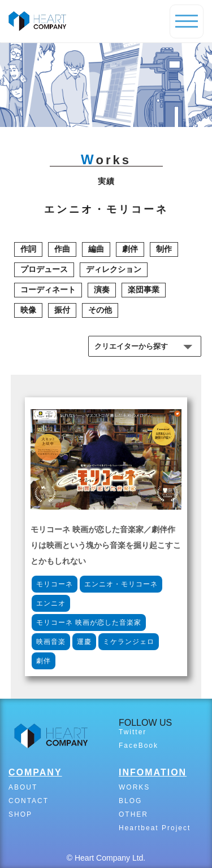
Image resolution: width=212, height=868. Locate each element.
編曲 (96, 249)
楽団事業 (144, 290)
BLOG (130, 801)
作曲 (62, 249)
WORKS (134, 787)
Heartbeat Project (155, 828)
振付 (62, 310)
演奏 (102, 290)
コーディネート (48, 290)
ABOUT (23, 787)
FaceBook (139, 746)
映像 (28, 310)
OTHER (133, 814)
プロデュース (44, 269)
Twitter (133, 732)
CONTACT (29, 801)
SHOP (20, 814)
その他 (100, 310)
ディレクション (114, 269)
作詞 (28, 249)
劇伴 (130, 249)
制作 (164, 249)
